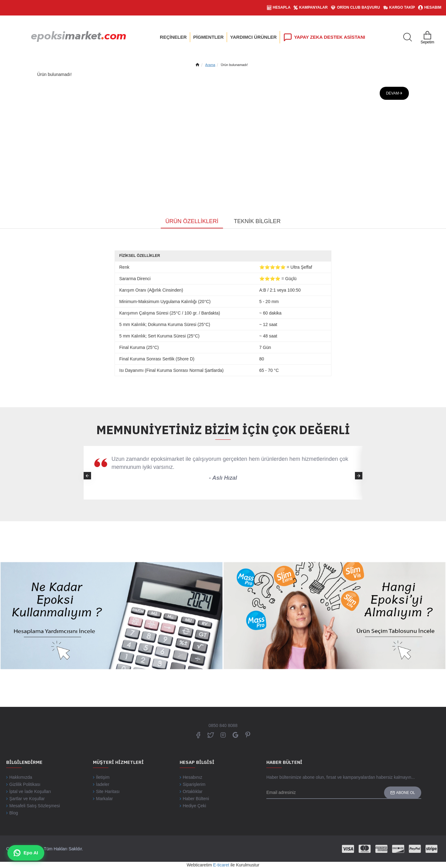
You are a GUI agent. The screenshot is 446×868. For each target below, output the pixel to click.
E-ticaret (221, 865)
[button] (359, 476)
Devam (392, 93)
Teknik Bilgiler (257, 221)
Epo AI (26, 853)
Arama (210, 65)
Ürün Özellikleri (192, 221)
